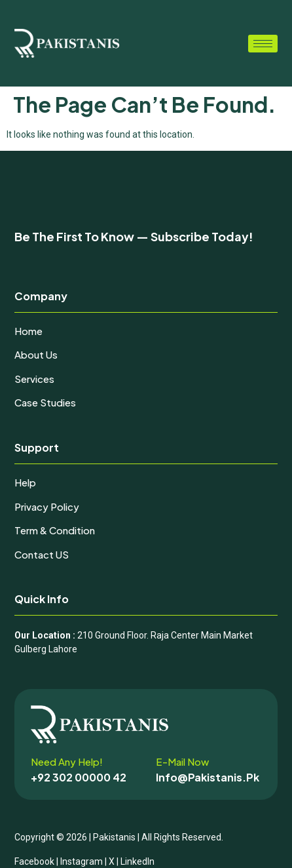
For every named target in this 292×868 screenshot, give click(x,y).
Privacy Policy (47, 506)
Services (34, 379)
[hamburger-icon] (263, 44)
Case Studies (45, 402)
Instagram (82, 861)
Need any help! (67, 761)
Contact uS (42, 554)
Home (28, 331)
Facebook (34, 861)
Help (25, 482)
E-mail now (182, 761)
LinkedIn (137, 861)
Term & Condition (55, 530)
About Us (36, 354)
